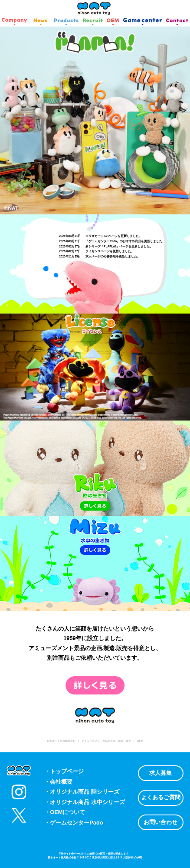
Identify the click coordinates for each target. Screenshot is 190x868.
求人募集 (161, 773)
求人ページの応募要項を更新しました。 (113, 256)
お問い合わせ (161, 822)
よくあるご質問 (161, 797)
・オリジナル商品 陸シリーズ (82, 792)
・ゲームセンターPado (74, 823)
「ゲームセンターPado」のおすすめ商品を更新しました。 (125, 241)
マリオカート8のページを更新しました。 (114, 236)
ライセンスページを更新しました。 (110, 251)
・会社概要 (58, 782)
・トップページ (64, 771)
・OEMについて (65, 812)
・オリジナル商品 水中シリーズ (85, 802)
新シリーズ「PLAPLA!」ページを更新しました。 (119, 246)
